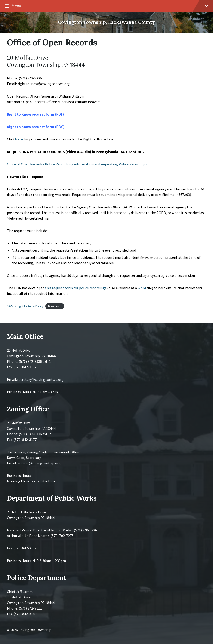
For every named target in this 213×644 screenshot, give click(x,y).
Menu (106, 6)
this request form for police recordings (76, 288)
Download (55, 306)
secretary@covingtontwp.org (40, 379)
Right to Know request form (31, 114)
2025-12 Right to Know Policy (25, 306)
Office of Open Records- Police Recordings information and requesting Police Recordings (77, 164)
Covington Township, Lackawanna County (106, 22)
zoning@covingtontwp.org (39, 463)
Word (142, 288)
